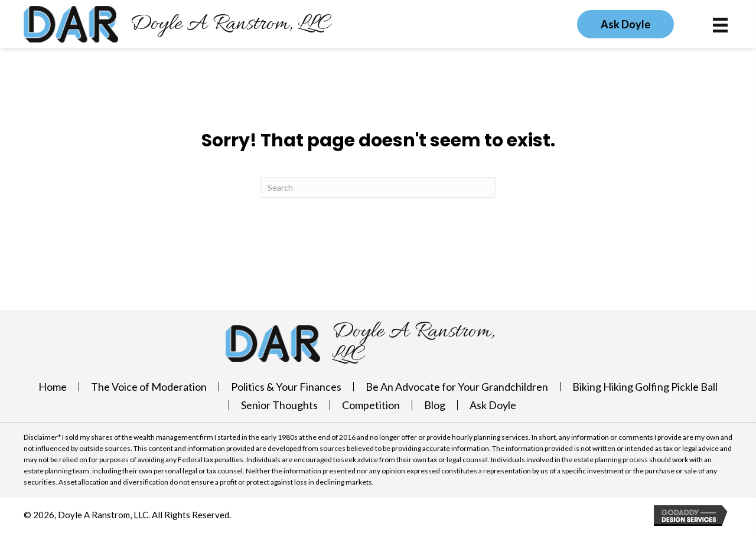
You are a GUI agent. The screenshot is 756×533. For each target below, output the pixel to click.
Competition (371, 405)
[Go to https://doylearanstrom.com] (177, 24)
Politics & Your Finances (286, 387)
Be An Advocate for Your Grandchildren (457, 387)
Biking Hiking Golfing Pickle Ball (645, 387)
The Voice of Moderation (149, 387)
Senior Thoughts (279, 405)
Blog (435, 405)
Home (53, 387)
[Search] (378, 187)
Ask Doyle (493, 405)
